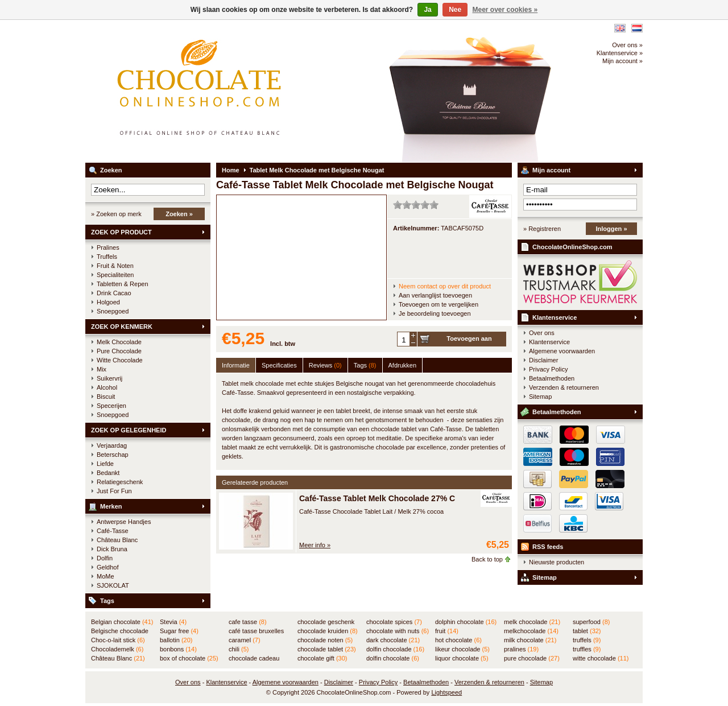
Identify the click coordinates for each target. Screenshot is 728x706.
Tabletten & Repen (123, 284)
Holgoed (108, 302)
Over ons (542, 333)
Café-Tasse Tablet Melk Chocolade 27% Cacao (386, 498)
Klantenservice (555, 317)
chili (239, 649)
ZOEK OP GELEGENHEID (129, 430)
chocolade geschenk (326, 622)
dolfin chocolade (395, 649)
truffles (587, 649)
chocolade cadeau (254, 659)
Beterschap (113, 455)
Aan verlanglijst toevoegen (435, 295)
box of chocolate (189, 658)
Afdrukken (403, 365)
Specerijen (111, 406)
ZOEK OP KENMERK (122, 327)
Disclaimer (543, 360)
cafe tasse (248, 622)
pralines (521, 649)
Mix (102, 369)
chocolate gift (322, 658)
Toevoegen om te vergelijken (439, 304)
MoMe (106, 576)
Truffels (107, 257)
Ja (427, 10)
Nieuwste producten (557, 562)
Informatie (236, 365)
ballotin (176, 640)
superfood (591, 622)
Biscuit (106, 397)
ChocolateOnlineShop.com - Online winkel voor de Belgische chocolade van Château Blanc (236, 91)
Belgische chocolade (120, 631)
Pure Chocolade (119, 351)
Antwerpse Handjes (124, 522)
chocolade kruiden (328, 631)
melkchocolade (531, 631)
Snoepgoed (113, 311)
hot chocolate (458, 640)
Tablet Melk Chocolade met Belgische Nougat (317, 170)
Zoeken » (179, 214)
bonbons (178, 649)
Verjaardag (112, 445)
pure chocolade (532, 658)
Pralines (108, 247)
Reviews (325, 365)
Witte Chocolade (120, 360)
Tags (107, 601)
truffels (587, 640)
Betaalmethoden (552, 378)
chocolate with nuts (398, 631)
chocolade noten (325, 640)
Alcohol (107, 387)
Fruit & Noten (115, 266)
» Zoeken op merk (116, 214)
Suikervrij (109, 378)
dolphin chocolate (466, 622)
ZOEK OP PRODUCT (121, 232)
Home (231, 170)
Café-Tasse (113, 531)
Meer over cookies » (505, 10)
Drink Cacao (114, 293)
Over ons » (627, 45)
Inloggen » (612, 229)
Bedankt (108, 473)
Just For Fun (114, 491)
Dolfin (105, 558)
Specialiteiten (115, 275)
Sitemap (540, 397)
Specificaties (279, 365)
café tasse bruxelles (256, 631)
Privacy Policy (548, 369)
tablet (587, 631)
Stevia (173, 622)
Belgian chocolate (122, 622)
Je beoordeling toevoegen (435, 313)
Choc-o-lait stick (118, 640)
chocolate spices (394, 622)
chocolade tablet (327, 649)
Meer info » (315, 545)
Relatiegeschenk (120, 482)
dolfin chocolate (393, 658)
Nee (455, 10)
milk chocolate (530, 640)
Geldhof (108, 567)
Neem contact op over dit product (445, 286)
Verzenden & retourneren (564, 387)
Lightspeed (446, 692)
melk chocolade (532, 622)
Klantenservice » (620, 53)
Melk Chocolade (119, 342)
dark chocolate (393, 640)
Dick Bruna (112, 549)
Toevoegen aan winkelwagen (469, 341)
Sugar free (179, 631)
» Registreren (542, 229)
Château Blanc (117, 540)
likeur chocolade (462, 649)
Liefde (105, 464)
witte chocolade (601, 658)
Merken (111, 506)
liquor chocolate (462, 658)
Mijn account (551, 170)
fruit (447, 631)
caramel (245, 640)
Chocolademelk (117, 649)
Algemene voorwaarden (562, 351)
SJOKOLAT (113, 585)
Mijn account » (622, 61)
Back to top (487, 559)
